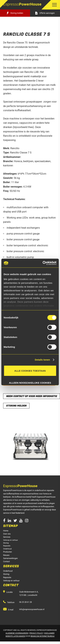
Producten (8, 552)
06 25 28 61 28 (25, 602)
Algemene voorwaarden (17, 633)
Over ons (7, 534)
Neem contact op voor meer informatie (32, 396)
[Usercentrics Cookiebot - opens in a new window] (43, 263)
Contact (6, 562)
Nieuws (6, 555)
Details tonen (42, 360)
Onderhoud (7, 549)
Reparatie (7, 546)
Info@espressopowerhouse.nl (32, 609)
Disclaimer (49, 633)
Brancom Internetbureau (43, 636)
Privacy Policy (36, 633)
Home (6, 531)
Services (7, 537)
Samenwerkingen (10, 558)
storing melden (16, 406)
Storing (6, 543)
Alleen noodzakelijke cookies (30, 382)
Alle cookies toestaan (30, 371)
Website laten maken (15, 636)
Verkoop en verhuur (11, 540)
